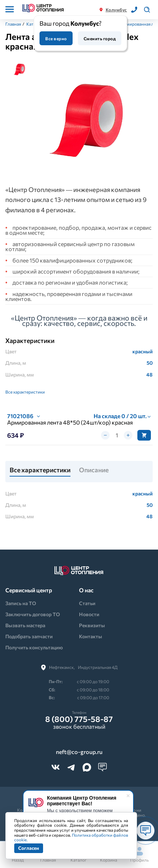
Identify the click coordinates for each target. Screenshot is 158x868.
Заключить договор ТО (33, 614)
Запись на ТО (21, 603)
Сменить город (100, 38)
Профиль (139, 855)
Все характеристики (25, 392)
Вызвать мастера (25, 625)
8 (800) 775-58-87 (79, 719)
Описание (94, 470)
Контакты (91, 636)
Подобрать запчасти (29, 636)
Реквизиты (92, 625)
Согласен (29, 848)
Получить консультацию (34, 647)
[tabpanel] (91, 116)
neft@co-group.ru (79, 752)
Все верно (56, 38)
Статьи (87, 603)
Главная (13, 24)
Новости (89, 614)
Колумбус (116, 10)
